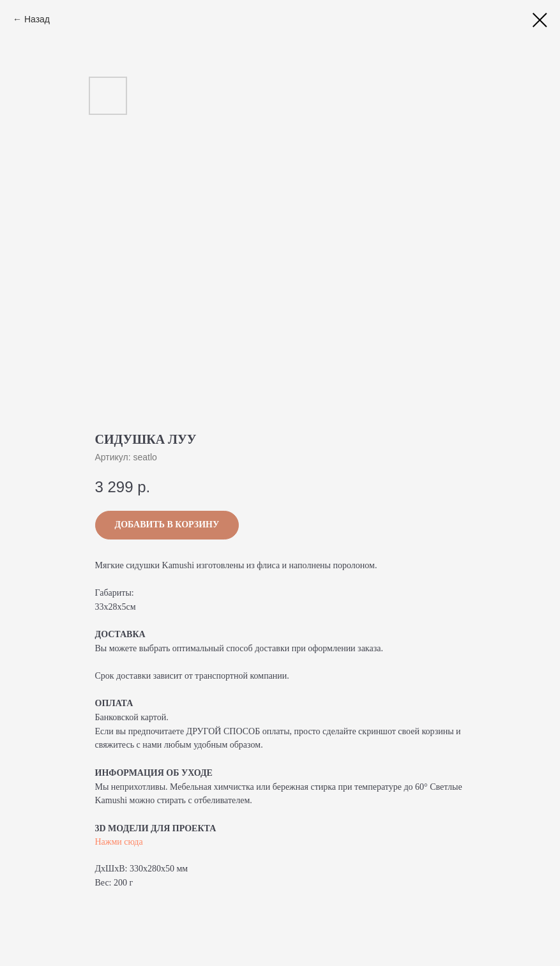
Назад (37, 19)
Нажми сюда (119, 842)
